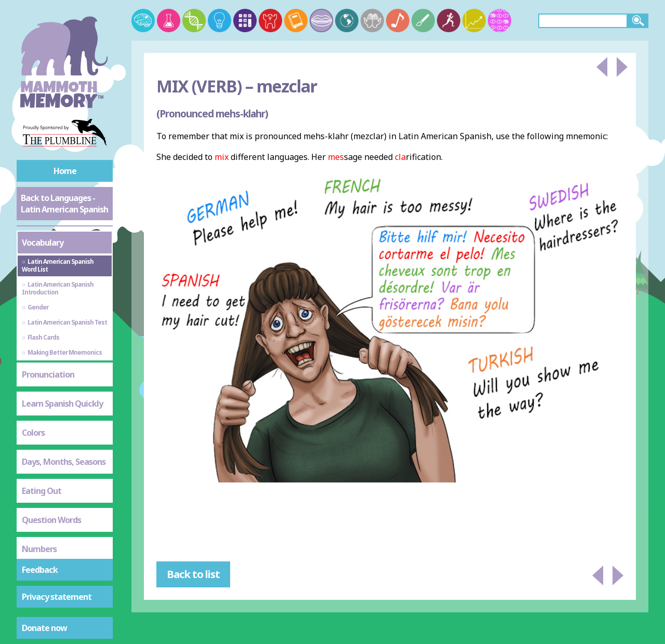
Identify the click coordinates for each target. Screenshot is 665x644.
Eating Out (42, 491)
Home (65, 171)
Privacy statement (57, 597)
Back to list (193, 574)
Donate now (44, 628)
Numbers (39, 549)
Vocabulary (43, 243)
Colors (33, 433)
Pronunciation (48, 374)
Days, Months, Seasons (64, 462)
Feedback (40, 570)
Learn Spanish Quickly (62, 404)
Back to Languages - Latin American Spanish (64, 204)
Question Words (51, 520)
